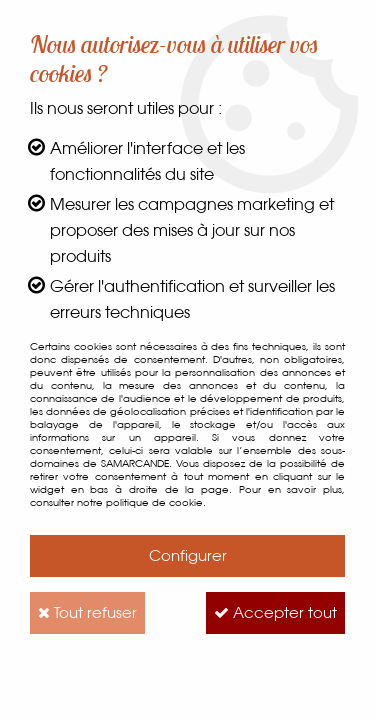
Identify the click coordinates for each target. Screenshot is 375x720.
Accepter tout (275, 612)
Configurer (188, 555)
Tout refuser (87, 612)
